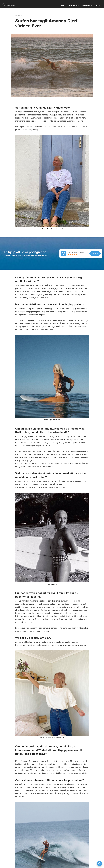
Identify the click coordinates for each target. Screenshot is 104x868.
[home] (10, 5)
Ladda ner (95, 253)
